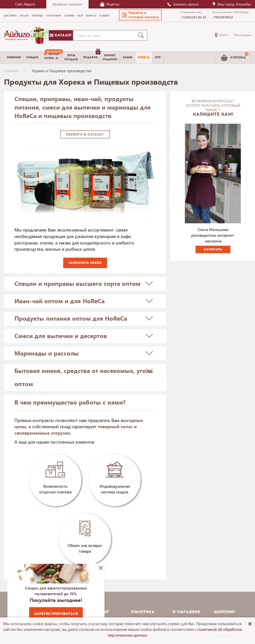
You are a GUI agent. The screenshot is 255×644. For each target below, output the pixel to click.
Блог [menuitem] (80, 16)
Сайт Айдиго (25, 4)
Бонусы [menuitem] (91, 16)
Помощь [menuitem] (37, 16)
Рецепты (110, 4)
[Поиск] (142, 35)
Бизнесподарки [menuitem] (110, 57)
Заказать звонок (183, 4)
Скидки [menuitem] (32, 57)
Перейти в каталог (85, 135)
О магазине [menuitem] (53, 16)
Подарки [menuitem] (92, 56)
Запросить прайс (85, 263)
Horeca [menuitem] (144, 57)
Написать (213, 249)
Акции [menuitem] (127, 57)
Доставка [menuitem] (10, 16)
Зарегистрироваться (56, 614)
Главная (11, 71)
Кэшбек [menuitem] (104, 16)
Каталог (61, 35)
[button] (140, 15)
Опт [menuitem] (158, 57)
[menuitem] (51, 58)
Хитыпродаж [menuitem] (71, 57)
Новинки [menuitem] (14, 57)
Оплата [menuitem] (24, 16)
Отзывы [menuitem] (69, 16)
